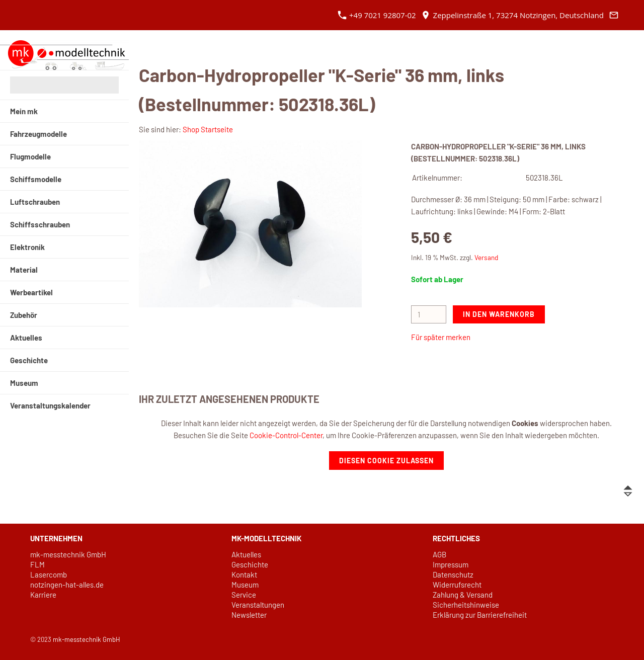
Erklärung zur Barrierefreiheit (480, 615)
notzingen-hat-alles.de (67, 585)
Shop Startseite (208, 129)
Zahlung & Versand (463, 595)
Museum (245, 585)
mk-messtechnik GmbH (68, 554)
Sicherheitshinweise (466, 605)
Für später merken (441, 337)
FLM (37, 564)
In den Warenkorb (499, 314)
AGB (439, 554)
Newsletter (249, 615)
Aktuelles (246, 554)
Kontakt (244, 574)
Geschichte (250, 564)
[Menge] (429, 314)
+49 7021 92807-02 (377, 15)
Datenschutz (453, 574)
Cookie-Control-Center (286, 435)
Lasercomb (49, 574)
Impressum (451, 564)
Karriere (43, 595)
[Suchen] (64, 85)
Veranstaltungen (258, 605)
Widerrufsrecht (457, 585)
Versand (486, 257)
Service (244, 595)
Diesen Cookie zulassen (386, 461)
